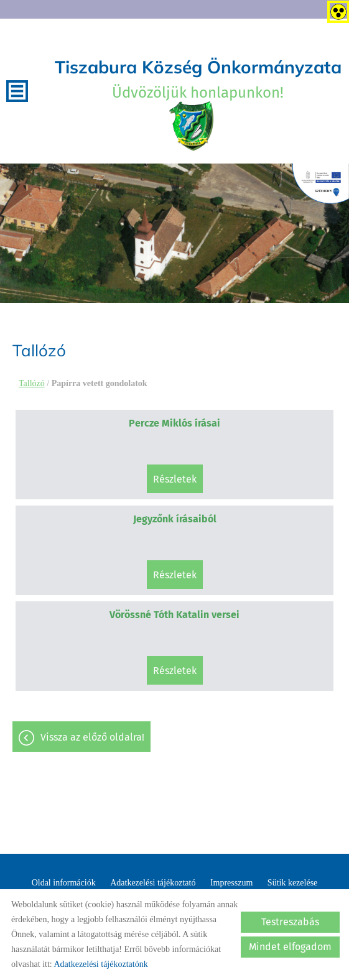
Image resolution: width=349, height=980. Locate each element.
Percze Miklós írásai (174, 423)
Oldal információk (64, 883)
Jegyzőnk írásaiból (175, 519)
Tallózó (32, 383)
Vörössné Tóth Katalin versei (174, 615)
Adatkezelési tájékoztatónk (100, 964)
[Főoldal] (192, 126)
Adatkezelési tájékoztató (153, 883)
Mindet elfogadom (290, 947)
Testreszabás (290, 922)
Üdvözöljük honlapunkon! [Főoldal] (198, 79)
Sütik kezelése (292, 883)
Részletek (175, 479)
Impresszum (231, 883)
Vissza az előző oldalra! (92, 737)
